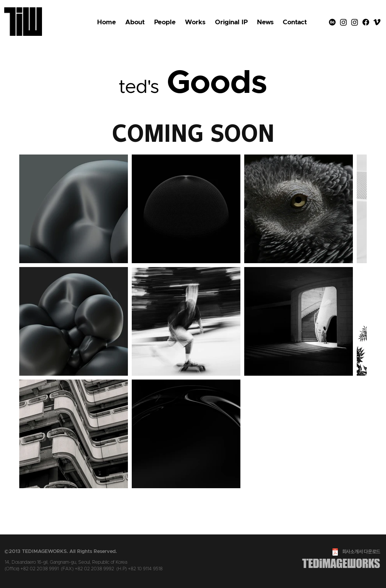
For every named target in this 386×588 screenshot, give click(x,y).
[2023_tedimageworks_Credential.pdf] (335, 553)
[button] (231, 23)
